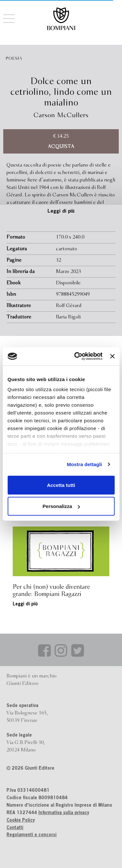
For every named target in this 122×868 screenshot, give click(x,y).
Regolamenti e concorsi (32, 835)
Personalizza (61, 506)
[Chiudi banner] (112, 356)
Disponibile (68, 283)
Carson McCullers (61, 115)
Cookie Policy (21, 821)
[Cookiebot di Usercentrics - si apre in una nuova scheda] (77, 356)
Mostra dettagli (84, 464)
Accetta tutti (61, 485)
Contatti (15, 828)
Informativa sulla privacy (64, 813)
